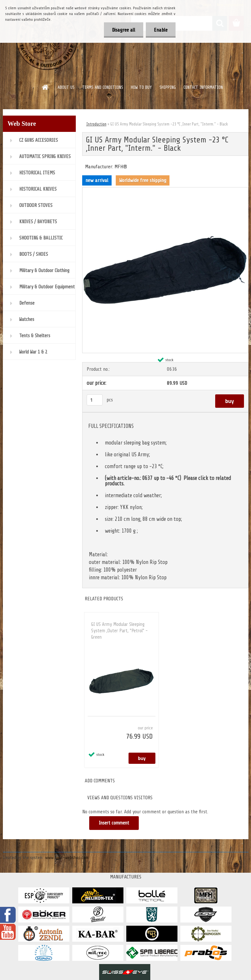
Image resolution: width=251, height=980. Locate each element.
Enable (161, 30)
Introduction (96, 124)
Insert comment (114, 823)
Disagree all (124, 30)
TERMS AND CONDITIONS (103, 87)
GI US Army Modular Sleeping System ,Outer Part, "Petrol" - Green (119, 631)
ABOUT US (66, 87)
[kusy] (95, 400)
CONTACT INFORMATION (203, 87)
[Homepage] (45, 87)
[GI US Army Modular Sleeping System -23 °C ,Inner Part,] (165, 190)
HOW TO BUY (141, 87)
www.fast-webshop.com (67, 858)
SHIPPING (168, 87)
